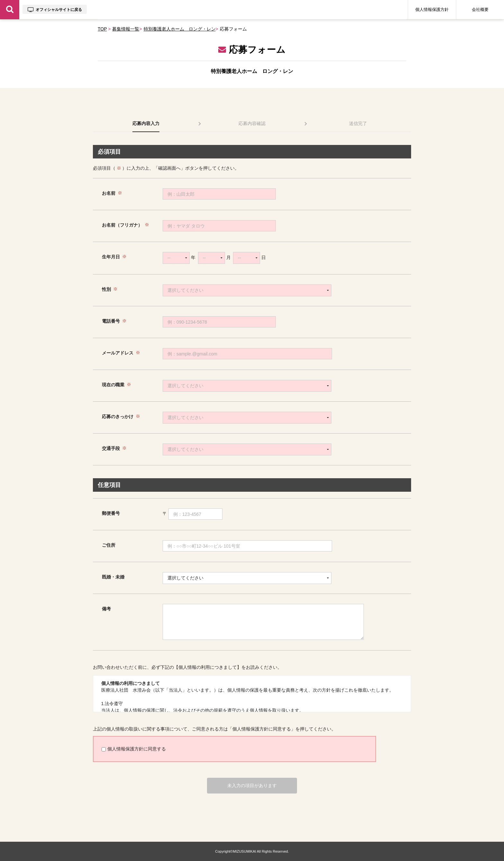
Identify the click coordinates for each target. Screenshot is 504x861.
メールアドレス (118, 353)
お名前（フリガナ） (122, 225)
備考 (106, 609)
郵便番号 (111, 513)
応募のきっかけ (118, 417)
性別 (106, 289)
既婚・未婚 (113, 577)
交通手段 (111, 448)
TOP (102, 29)
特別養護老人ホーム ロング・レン (180, 29)
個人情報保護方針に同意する (134, 749)
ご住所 (109, 545)
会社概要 (480, 9)
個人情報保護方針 (432, 9)
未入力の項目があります (252, 785)
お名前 (109, 193)
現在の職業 (113, 385)
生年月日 (111, 257)
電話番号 (111, 321)
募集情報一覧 (126, 29)
